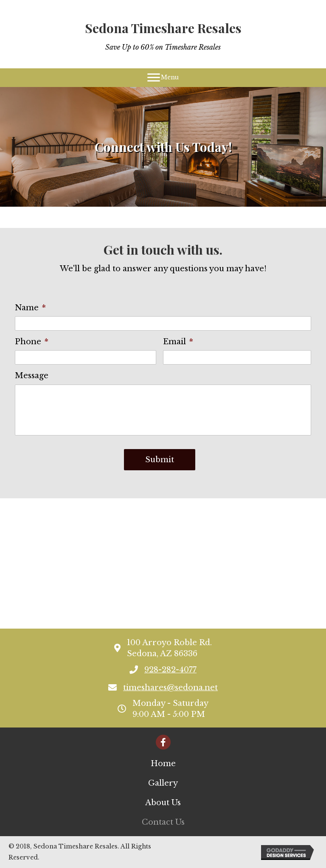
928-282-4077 (170, 670)
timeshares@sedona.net (170, 688)
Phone (32, 342)
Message (32, 376)
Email (178, 342)
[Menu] (163, 78)
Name (30, 308)
